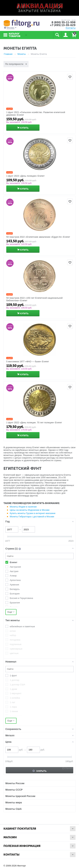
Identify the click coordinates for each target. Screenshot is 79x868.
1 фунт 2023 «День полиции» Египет (25, 176)
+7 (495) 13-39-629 (63, 25)
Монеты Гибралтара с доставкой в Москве (32, 517)
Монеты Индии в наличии (23, 507)
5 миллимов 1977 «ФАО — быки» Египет (28, 361)
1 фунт (13, 676)
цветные (14, 653)
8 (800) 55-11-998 (64, 22)
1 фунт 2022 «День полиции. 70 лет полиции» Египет (34, 423)
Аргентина (15, 580)
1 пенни (14, 711)
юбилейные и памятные (22, 626)
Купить (24, 128)
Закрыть (40, 771)
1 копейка (15, 698)
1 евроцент (16, 693)
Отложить (70, 77)
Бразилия (15, 603)
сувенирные (16, 649)
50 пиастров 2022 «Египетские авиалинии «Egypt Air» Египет (38, 237)
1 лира (13, 707)
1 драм (13, 689)
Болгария (15, 594)
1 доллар (15, 680)
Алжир (13, 576)
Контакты (71, 28)
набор (13, 635)
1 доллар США (17, 685)
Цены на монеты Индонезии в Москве (30, 510)
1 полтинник (16, 716)
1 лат (12, 702)
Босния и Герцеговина (21, 598)
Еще (11, 612)
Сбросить (69, 768)
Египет (13, 562)
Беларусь (15, 589)
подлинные (16, 644)
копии (13, 631)
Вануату (14, 607)
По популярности (16, 64)
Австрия (14, 571)
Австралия (15, 567)
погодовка (15, 640)
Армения (14, 585)
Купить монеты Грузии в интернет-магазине (33, 513)
